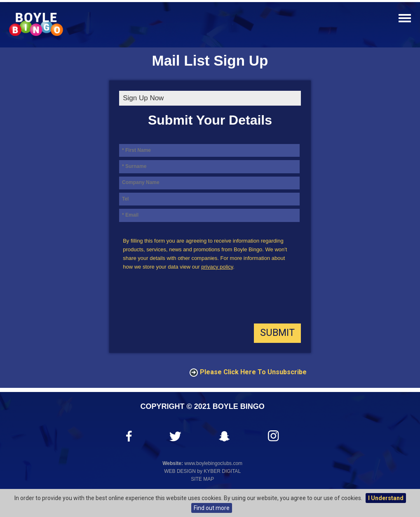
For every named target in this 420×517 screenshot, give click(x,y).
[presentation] (182, 299)
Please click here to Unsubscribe (253, 372)
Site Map (202, 479)
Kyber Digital (222, 471)
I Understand (386, 498)
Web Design (180, 471)
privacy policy (217, 267)
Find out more (212, 508)
